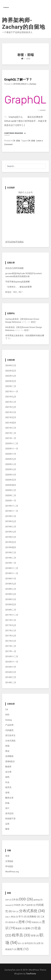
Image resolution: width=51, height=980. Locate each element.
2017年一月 (11, 651)
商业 (7, 751)
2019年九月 (11, 521)
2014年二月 (11, 683)
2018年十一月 (12, 573)
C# (14, 141)
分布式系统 (10, 741)
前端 (18, 141)
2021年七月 (11, 407)
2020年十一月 (12, 449)
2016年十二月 (12, 656)
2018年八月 (11, 589)
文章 (9, 861)
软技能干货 (10, 819)
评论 (9, 866)
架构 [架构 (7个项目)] (30, 928)
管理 (7, 793)
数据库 (8, 767)
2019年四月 (11, 547)
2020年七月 (11, 469)
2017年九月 (11, 625)
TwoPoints (31, 974)
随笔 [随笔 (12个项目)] (23, 949)
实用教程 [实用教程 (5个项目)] (33, 917)
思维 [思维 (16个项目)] (25, 922)
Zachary (33, 84)
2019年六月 (11, 537)
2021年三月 (11, 428)
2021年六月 (11, 412)
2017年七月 (11, 636)
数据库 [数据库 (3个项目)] (20, 929)
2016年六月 (11, 672)
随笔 (7, 829)
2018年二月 (11, 610)
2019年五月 (11, 542)
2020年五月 (11, 480)
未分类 (8, 772)
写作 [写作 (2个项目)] (15, 912)
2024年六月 (11, 365)
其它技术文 (10, 735)
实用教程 (9, 756)
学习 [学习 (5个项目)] (23, 917)
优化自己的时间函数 (14, 268)
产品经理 (9, 725)
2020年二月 (11, 495)
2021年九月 (11, 397)
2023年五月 (11, 371)
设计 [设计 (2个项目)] (21, 943)
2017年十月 (11, 620)
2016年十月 (11, 667)
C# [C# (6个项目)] (15, 899)
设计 (7, 808)
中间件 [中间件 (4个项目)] (19, 905)
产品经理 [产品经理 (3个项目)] (30, 905)
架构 (7, 777)
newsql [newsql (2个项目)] (9, 905)
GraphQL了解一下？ (18, 80)
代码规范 (9, 730)
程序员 (8, 787)
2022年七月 (11, 376)
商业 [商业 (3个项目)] (15, 917)
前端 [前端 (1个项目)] (8, 917)
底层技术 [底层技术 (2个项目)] (13, 922)
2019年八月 (11, 527)
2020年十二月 (12, 444)
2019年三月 (11, 553)
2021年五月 (11, 417)
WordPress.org (12, 872)
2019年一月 (11, 563)
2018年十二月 (12, 568)
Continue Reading (15, 133)
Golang (8, 720)
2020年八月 (11, 464)
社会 (7, 782)
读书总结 (9, 813)
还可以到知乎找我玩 (14, 242)
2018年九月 (11, 584)
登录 (7, 856)
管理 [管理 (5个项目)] (35, 936)
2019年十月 (11, 516)
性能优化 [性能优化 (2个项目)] (37, 922)
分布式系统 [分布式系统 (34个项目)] (32, 911)
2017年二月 (11, 646)
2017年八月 (11, 631)
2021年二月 (11, 433)
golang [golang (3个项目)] (38, 900)
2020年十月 (11, 454)
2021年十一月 (12, 392)
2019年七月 (11, 532)
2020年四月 (11, 485)
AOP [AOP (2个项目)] (8, 900)
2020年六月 (11, 475)
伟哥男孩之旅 (11, 336)
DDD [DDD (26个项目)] (26, 899)
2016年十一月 (12, 662)
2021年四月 (11, 423)
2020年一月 (11, 501)
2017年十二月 (12, 615)
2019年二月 (11, 558)
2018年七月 (11, 594)
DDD (7, 715)
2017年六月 (11, 641)
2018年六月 (11, 599)
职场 (7, 803)
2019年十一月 (12, 511)
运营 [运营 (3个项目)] (40, 943)
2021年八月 (11, 402)
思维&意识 (10, 761)
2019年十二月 (12, 506)
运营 (7, 824)
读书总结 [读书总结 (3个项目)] (30, 943)
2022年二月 (11, 386)
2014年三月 (11, 677)
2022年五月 (11, 381)
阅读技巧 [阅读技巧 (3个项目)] (11, 949)
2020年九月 (11, 459)
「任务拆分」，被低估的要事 (19, 287)
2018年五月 (11, 605)
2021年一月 (11, 438)
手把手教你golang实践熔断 (18, 282)
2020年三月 (11, 490)
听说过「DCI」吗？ (14, 292)
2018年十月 (11, 579)
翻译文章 (9, 798)
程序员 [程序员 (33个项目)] (21, 935)
